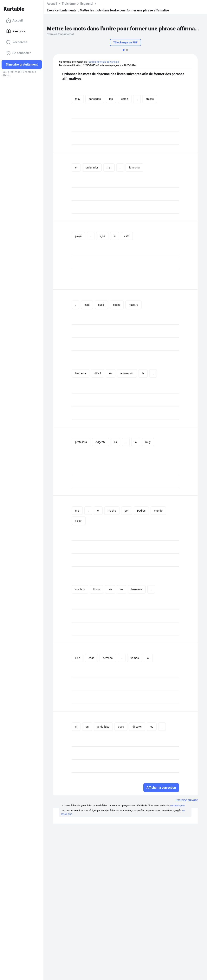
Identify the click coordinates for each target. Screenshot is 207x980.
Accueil (14, 21)
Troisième (69, 4)
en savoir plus (178, 806)
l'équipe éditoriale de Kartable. (104, 62)
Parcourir (16, 31)
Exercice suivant (187, 800)
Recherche (17, 42)
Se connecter (19, 53)
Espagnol (87, 4)
